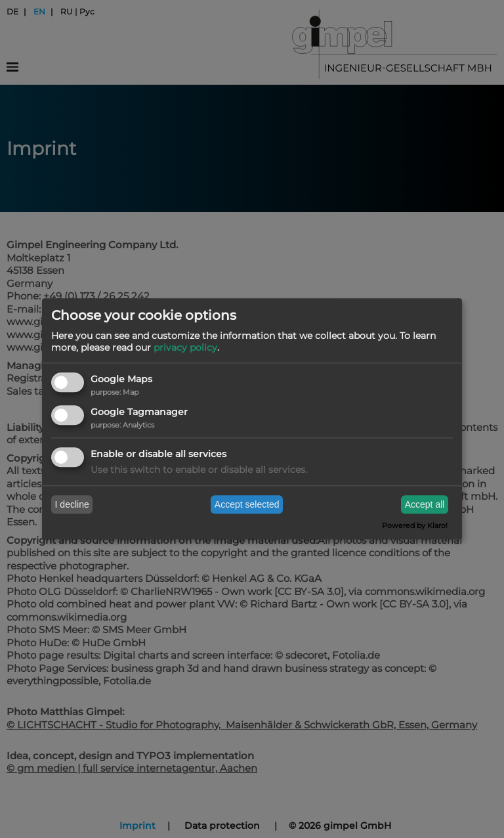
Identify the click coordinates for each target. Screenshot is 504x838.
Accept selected (247, 504)
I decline (72, 504)
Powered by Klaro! (415, 526)
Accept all (425, 504)
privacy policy (185, 347)
